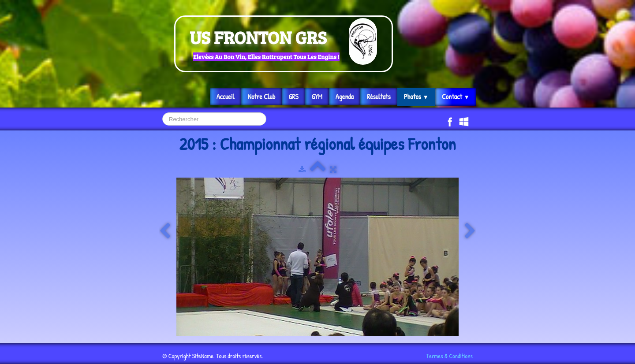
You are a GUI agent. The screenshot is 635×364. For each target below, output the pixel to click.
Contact (456, 97)
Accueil (226, 97)
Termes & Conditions (450, 356)
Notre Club (262, 97)
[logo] (284, 44)
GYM (317, 97)
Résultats (379, 97)
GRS (293, 97)
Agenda (345, 97)
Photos (416, 97)
